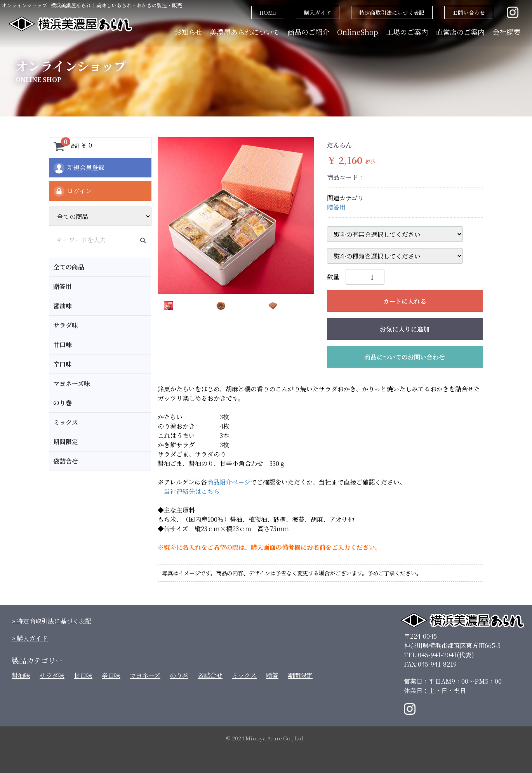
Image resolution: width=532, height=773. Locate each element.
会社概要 (506, 32)
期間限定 (66, 442)
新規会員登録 (79, 168)
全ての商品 (69, 267)
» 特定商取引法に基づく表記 (51, 621)
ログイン (72, 191)
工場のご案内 (407, 32)
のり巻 (63, 403)
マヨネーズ (145, 675)
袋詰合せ (66, 461)
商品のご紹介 (308, 32)
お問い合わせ (469, 12)
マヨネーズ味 (72, 383)
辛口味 (63, 364)
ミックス (66, 422)
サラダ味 (66, 325)
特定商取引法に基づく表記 (392, 12)
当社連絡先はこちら (192, 491)
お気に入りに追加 (405, 329)
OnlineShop (358, 32)
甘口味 (63, 345)
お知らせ (188, 32)
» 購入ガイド (30, 638)
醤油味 (63, 306)
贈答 (272, 675)
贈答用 (63, 286)
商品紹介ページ (229, 482)
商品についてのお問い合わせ (405, 357)
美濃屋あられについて (245, 32)
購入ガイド (318, 12)
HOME (268, 12)
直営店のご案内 (460, 32)
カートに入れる (405, 301)
